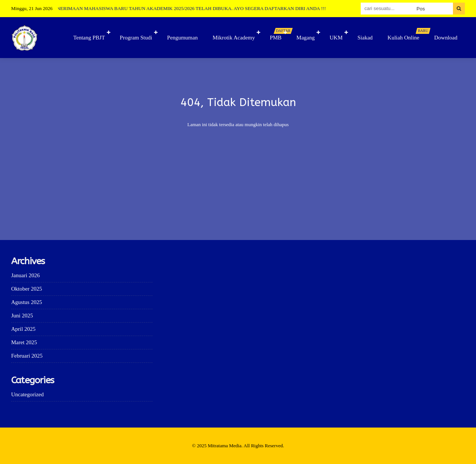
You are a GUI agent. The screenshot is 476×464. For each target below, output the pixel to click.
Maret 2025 (24, 342)
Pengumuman (182, 38)
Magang (305, 38)
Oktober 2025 (27, 289)
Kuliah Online (407, 34)
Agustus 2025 (27, 302)
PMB (279, 34)
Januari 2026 (25, 275)
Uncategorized (27, 394)
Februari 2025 (27, 356)
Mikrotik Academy (234, 38)
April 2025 (23, 329)
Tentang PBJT (89, 38)
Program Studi (136, 38)
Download (446, 38)
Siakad (365, 38)
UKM (336, 38)
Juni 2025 (22, 316)
